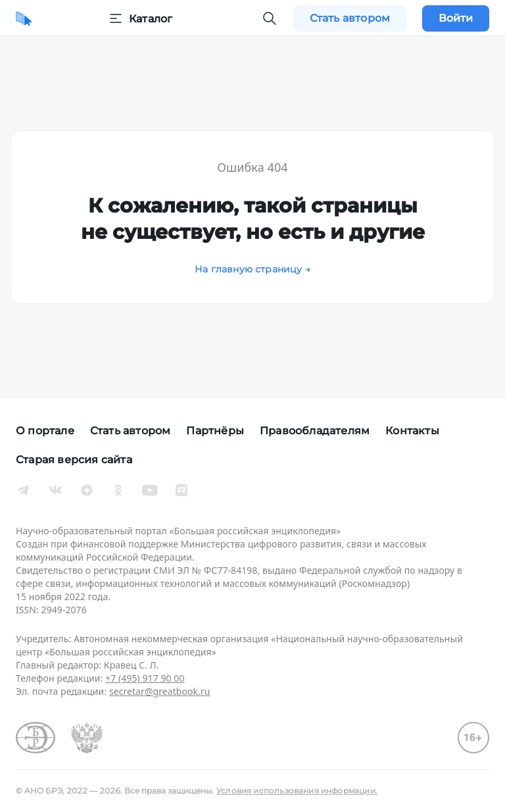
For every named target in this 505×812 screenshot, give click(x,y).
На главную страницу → (252, 269)
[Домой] (24, 18)
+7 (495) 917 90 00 (145, 678)
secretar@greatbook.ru (160, 691)
